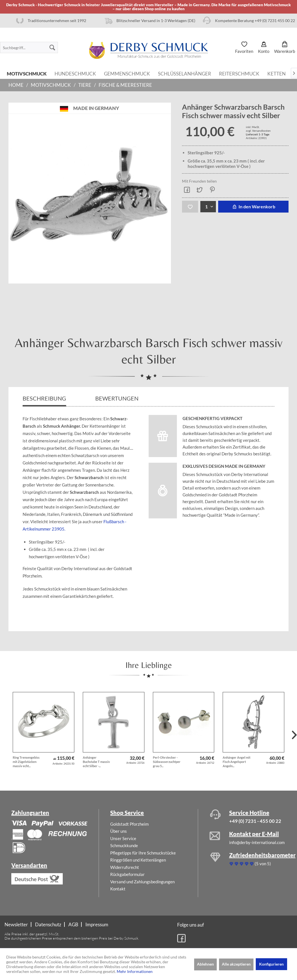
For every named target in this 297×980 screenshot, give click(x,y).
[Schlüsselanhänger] (185, 73)
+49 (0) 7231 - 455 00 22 (255, 821)
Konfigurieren (271, 964)
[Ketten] (277, 73)
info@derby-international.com (257, 842)
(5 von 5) (250, 864)
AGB (73, 924)
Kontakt (118, 889)
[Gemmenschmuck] (127, 73)
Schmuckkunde (124, 845)
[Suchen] (52, 47)
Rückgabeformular (127, 874)
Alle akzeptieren (236, 964)
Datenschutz (48, 924)
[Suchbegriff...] (29, 47)
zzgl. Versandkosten (258, 131)
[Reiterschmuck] (239, 73)
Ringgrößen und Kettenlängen (138, 860)
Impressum (97, 924)
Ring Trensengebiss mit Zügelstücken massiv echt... (26, 762)
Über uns (119, 831)
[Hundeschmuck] (75, 73)
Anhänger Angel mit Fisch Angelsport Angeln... (237, 762)
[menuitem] (29, 47)
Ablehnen (205, 964)
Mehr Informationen (135, 971)
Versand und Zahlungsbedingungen (142, 882)
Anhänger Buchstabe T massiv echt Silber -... (96, 762)
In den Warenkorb (253, 206)
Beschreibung (44, 398)
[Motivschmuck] (27, 73)
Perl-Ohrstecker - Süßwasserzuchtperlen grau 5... (167, 762)
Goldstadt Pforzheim (129, 824)
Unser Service (123, 838)
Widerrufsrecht (125, 867)
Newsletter (16, 924)
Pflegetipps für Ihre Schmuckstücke (143, 853)
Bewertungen (117, 398)
